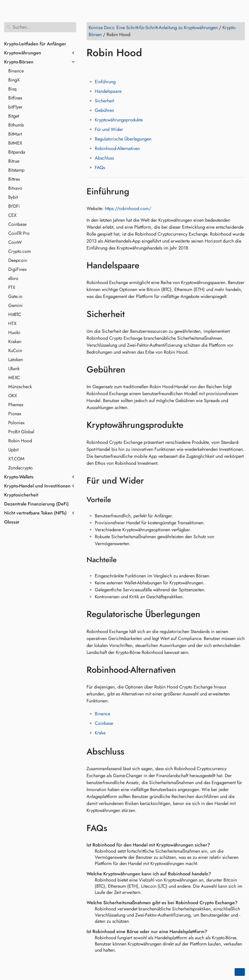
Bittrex (14, 179)
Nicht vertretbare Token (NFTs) (35, 513)
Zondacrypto (20, 468)
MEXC (14, 378)
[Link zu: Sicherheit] (132, 314)
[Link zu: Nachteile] (123, 560)
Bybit (13, 197)
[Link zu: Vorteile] (118, 500)
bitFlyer (15, 107)
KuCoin (15, 351)
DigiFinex (18, 269)
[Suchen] (40, 27)
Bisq (12, 89)
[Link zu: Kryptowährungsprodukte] (191, 425)
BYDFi (14, 206)
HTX (12, 323)
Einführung (105, 82)
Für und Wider (109, 129)
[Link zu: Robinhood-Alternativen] (183, 670)
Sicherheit (104, 101)
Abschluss (104, 158)
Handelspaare (108, 91)
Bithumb (16, 125)
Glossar (12, 522)
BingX (14, 80)
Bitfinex (15, 98)
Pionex (15, 414)
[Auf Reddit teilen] (121, 68)
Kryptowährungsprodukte (119, 120)
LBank (14, 369)
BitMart (15, 134)
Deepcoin (18, 260)
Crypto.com (20, 251)
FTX (12, 287)
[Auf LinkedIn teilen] (111, 68)
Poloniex (16, 423)
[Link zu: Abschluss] (132, 752)
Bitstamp (16, 170)
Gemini (15, 305)
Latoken (16, 360)
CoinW (15, 242)
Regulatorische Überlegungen (123, 139)
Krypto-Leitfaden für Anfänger (35, 44)
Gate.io (15, 296)
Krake (100, 733)
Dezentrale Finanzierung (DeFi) (36, 504)
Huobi (14, 333)
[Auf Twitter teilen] (101, 68)
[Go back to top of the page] (240, 972)
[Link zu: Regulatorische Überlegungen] (208, 614)
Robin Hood (20, 441)
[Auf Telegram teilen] (140, 68)
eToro (13, 278)
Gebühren (104, 110)
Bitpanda (17, 152)
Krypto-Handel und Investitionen (37, 486)
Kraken (15, 342)
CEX (12, 215)
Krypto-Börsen (19, 62)
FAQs (100, 168)
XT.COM (16, 459)
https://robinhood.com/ (128, 209)
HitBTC (15, 314)
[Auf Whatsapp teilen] (131, 68)
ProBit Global (21, 432)
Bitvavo (15, 188)
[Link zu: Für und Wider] (152, 481)
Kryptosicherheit (21, 495)
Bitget (14, 116)
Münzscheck (20, 387)
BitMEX (15, 143)
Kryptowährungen (23, 53)
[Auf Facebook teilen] (91, 68)
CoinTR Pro (19, 233)
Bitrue (14, 161)
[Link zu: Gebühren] (133, 370)
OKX (13, 396)
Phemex (16, 405)
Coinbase (17, 224)
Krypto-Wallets (19, 477)
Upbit (13, 450)
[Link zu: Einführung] (137, 191)
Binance (16, 71)
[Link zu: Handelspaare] (147, 265)
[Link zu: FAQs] (115, 828)
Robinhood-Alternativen (117, 148)
